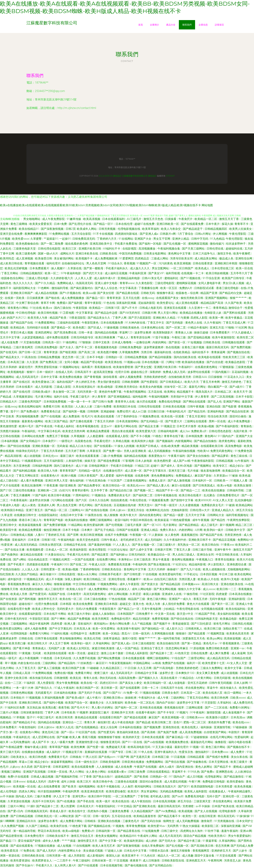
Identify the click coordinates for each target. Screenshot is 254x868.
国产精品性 (219, 520)
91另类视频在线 (225, 821)
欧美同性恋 (7, 258)
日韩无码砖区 (138, 555)
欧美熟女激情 (243, 485)
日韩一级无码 (141, 634)
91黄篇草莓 (210, 841)
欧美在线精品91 (29, 229)
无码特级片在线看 (38, 328)
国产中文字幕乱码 (61, 629)
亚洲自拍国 (214, 407)
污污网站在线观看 (63, 500)
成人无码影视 (44, 387)
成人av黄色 (29, 505)
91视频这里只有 (73, 752)
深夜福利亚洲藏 (126, 303)
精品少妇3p (237, 466)
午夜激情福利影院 (203, 461)
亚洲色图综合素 (237, 564)
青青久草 (90, 722)
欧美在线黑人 (190, 727)
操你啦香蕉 (111, 377)
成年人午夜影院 (130, 584)
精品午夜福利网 (40, 624)
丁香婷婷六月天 (107, 239)
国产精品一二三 (191, 490)
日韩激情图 (61, 678)
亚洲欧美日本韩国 (107, 604)
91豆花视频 (121, 861)
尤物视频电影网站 (239, 569)
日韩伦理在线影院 (50, 249)
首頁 (141, 25)
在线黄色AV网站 (30, 732)
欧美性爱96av (157, 826)
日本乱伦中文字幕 (136, 851)
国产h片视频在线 (71, 293)
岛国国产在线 (57, 594)
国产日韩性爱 (133, 574)
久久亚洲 (33, 362)
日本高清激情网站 (128, 421)
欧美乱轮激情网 (32, 485)
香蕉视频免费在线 (19, 584)
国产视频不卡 (162, 624)
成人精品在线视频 (47, 293)
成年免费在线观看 (58, 337)
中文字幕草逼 (85, 313)
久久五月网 (145, 668)
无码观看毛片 (44, 693)
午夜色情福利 (28, 727)
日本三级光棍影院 (144, 643)
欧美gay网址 (215, 638)
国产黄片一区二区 (223, 604)
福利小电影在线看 (240, 742)
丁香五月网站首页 (28, 476)
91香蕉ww (228, 545)
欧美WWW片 (203, 500)
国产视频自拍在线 (239, 352)
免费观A (62, 303)
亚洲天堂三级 (177, 471)
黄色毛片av (211, 643)
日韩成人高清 (22, 673)
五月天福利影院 (54, 461)
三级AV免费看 (103, 407)
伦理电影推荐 (228, 811)
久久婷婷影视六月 (62, 278)
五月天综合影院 (81, 234)
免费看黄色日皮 (51, 411)
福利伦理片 (53, 263)
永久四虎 (27, 767)
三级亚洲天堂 (202, 801)
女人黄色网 (172, 535)
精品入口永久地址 (81, 446)
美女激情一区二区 (64, 392)
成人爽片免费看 (220, 653)
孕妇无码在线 (108, 678)
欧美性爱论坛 (166, 303)
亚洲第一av (238, 648)
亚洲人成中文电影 (107, 283)
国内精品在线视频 (50, 722)
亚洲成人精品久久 (223, 510)
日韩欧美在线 (212, 342)
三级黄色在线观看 (127, 782)
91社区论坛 (180, 564)
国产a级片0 (237, 387)
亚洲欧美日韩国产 (22, 293)
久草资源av (221, 476)
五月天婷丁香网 (75, 451)
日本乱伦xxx (51, 456)
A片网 (199, 530)
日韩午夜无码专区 (16, 619)
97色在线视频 (118, 599)
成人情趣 (188, 856)
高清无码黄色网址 (95, 594)
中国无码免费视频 (131, 254)
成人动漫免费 (10, 342)
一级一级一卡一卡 (80, 402)
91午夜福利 (198, 712)
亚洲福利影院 (237, 599)
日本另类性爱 (224, 786)
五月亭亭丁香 (100, 490)
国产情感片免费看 (218, 757)
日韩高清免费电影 (47, 347)
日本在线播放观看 (134, 658)
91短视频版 (195, 342)
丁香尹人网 (120, 318)
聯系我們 (187, 25)
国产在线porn (107, 757)
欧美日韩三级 (213, 629)
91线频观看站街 (32, 461)
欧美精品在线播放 (192, 313)
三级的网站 (50, 663)
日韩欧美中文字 (236, 530)
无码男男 (173, 826)
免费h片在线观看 (19, 777)
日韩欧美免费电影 (131, 347)
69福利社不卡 (112, 249)
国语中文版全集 (205, 856)
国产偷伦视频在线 (136, 865)
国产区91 (184, 786)
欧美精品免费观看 (99, 431)
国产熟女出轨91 (103, 777)
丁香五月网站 (10, 273)
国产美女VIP (156, 273)
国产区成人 (95, 328)
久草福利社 (225, 703)
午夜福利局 (140, 564)
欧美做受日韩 (44, 258)
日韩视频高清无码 (37, 811)
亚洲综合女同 (206, 555)
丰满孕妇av (125, 559)
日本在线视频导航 (112, 865)
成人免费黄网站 (99, 589)
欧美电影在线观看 (210, 357)
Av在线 (250, 584)
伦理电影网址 (214, 777)
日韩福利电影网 (168, 431)
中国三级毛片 (46, 717)
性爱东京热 (186, 752)
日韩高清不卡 (83, 372)
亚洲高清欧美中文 (101, 244)
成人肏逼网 (238, 653)
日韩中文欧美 (102, 342)
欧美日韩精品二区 (95, 579)
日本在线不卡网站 (55, 614)
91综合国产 (179, 658)
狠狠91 (31, 372)
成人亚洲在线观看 (188, 303)
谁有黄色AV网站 (18, 308)
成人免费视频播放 (73, 298)
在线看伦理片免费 (19, 609)
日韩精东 (90, 821)
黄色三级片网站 (157, 599)
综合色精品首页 (38, 559)
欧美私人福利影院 (196, 791)
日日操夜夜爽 (35, 298)
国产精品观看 (197, 634)
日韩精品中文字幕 (146, 673)
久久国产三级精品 (38, 826)
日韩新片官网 (164, 550)
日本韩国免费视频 (55, 402)
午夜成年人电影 (10, 505)
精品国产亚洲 (209, 293)
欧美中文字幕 (234, 668)
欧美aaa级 (89, 293)
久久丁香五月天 (26, 668)
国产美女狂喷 (106, 293)
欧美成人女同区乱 (79, 648)
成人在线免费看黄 (49, 786)
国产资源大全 (150, 584)
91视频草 (82, 712)
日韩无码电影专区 (83, 337)
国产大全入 (67, 347)
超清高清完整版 (104, 372)
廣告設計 (117, 176)
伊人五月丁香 (62, 796)
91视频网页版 (216, 634)
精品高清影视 (14, 456)
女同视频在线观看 (213, 609)
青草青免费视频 (136, 826)
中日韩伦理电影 (26, 313)
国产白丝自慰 (215, 362)
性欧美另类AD (217, 836)
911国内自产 (226, 436)
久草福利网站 (102, 643)
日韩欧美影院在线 (173, 861)
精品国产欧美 (58, 318)
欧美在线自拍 (121, 801)
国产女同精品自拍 (161, 865)
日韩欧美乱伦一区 (47, 816)
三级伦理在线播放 (25, 490)
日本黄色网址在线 (153, 328)
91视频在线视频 (150, 693)
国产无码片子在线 (90, 693)
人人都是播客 (96, 436)
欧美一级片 (104, 801)
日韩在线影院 (67, 574)
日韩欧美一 (222, 481)
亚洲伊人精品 (181, 239)
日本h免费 (61, 224)
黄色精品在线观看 (86, 717)
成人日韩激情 (152, 861)
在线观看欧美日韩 (212, 446)
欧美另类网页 (101, 619)
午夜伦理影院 (238, 234)
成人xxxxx (209, 589)
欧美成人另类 (19, 594)
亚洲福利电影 (216, 411)
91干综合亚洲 (211, 278)
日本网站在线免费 (33, 436)
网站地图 (207, 205)
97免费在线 (28, 851)
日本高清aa (238, 717)
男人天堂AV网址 (168, 313)
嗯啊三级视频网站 (101, 520)
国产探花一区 (177, 342)
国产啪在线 (53, 298)
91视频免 (119, 826)
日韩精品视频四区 (216, 229)
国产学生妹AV (25, 865)
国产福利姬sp (119, 555)
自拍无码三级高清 (166, 579)
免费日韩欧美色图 (217, 648)
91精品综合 (187, 678)
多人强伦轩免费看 (174, 604)
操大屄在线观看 (147, 402)
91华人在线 (146, 752)
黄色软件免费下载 (111, 392)
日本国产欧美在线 (223, 806)
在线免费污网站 (107, 559)
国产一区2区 (83, 816)
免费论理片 (124, 411)
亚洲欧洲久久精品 (165, 318)
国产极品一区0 (96, 298)
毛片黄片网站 (44, 397)
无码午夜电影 (218, 599)
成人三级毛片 (210, 525)
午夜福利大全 (147, 698)
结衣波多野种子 (236, 244)
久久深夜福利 (115, 703)
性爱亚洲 (7, 545)
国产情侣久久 (44, 688)
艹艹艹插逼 (69, 841)
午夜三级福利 (82, 861)
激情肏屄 (207, 821)
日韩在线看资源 (203, 263)
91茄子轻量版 (161, 337)
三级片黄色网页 (23, 347)
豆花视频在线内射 (125, 505)
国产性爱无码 (38, 594)
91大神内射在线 (136, 323)
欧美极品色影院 (236, 362)
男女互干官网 (162, 239)
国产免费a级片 (30, 411)
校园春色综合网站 (13, 278)
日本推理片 (75, 594)
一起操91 (65, 239)
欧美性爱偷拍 (236, 782)
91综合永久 (115, 263)
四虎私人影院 (199, 318)
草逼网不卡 (179, 772)
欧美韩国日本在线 (125, 407)
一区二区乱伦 (146, 703)
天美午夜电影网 (152, 609)
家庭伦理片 (26, 367)
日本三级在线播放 (96, 599)
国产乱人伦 (215, 402)
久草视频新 (78, 436)
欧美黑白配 (50, 708)
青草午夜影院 (93, 303)
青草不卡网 (48, 303)
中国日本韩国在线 (142, 520)
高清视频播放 (147, 249)
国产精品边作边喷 (107, 313)
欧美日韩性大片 (38, 643)
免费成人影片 (158, 481)
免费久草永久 (169, 530)
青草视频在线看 (35, 263)
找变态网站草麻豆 (177, 648)
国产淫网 (73, 535)
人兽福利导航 (74, 461)
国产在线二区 (79, 564)
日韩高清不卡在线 (172, 688)
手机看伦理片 (103, 441)
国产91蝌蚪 (59, 619)
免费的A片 (186, 288)
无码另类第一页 (87, 392)
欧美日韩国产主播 (74, 668)
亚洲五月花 (217, 328)
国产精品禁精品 (189, 525)
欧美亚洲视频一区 (174, 717)
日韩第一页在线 (58, 772)
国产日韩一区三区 (31, 352)
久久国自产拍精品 (27, 574)
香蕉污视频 (89, 737)
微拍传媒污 (217, 244)
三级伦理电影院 (165, 283)
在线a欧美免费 (171, 446)
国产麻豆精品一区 (178, 737)
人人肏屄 (128, 786)
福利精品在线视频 (136, 456)
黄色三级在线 (239, 456)
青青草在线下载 (174, 436)
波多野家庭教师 (154, 347)
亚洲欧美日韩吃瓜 (31, 703)
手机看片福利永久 (117, 268)
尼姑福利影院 (147, 303)
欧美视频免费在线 (178, 742)
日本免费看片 (9, 727)
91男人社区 (90, 757)
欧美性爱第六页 (146, 431)
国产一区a (68, 732)
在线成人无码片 (37, 782)
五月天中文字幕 (10, 337)
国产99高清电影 (164, 668)
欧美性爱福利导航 (171, 574)
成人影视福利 (96, 856)
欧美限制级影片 (164, 332)
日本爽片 (87, 530)
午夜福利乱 (29, 431)
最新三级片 (68, 456)
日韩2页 (71, 229)
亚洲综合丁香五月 (153, 648)
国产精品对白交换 (231, 293)
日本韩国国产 (126, 614)
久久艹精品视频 (142, 624)
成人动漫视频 (33, 456)
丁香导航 (143, 796)
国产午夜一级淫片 (167, 505)
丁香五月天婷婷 (105, 421)
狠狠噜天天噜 (10, 589)
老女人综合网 (109, 727)
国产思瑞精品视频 (199, 337)
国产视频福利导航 (67, 777)
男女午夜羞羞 (161, 559)
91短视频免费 (151, 831)
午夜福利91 (186, 367)
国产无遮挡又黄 (141, 757)
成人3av (185, 431)
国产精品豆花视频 (225, 540)
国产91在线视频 (51, 416)
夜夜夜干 (136, 861)
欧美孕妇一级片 (214, 530)
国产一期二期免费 (52, 244)
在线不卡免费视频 (117, 535)
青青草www (127, 283)
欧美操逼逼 (162, 520)
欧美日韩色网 (220, 698)
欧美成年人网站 (87, 229)
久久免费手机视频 (85, 658)
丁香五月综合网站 (198, 698)
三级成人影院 (63, 387)
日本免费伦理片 (35, 836)
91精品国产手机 (206, 614)
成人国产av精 (182, 461)
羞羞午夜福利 (230, 831)
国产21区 (6, 490)
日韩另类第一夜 (57, 856)
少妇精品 (169, 609)
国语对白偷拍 (238, 416)
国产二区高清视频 (223, 397)
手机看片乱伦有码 (78, 555)
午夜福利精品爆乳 (240, 791)
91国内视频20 (221, 372)
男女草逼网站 (150, 791)
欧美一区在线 (244, 268)
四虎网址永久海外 (192, 831)
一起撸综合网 (142, 342)
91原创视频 (197, 648)
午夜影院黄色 (90, 323)
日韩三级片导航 (203, 550)
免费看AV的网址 (240, 708)
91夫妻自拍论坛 (55, 555)
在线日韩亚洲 (208, 816)
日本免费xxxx (220, 752)
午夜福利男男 (71, 791)
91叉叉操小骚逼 (163, 747)
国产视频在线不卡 (239, 747)
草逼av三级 (26, 762)
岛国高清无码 (85, 283)
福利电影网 (140, 397)
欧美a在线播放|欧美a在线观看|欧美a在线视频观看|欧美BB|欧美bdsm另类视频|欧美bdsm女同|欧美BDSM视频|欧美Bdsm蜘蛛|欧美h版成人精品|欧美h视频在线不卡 (100, 205)
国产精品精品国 (171, 584)
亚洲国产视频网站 (217, 298)
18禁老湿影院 (77, 318)
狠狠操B (182, 634)
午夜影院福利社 (106, 806)
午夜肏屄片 (186, 219)
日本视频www (191, 584)
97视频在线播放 (46, 846)
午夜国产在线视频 (146, 767)
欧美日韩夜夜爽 (106, 337)
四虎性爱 (57, 624)
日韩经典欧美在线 (33, 856)
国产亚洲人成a (149, 234)
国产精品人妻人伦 (159, 485)
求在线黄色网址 (195, 688)
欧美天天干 (241, 392)
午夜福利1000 (60, 564)
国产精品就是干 (193, 229)
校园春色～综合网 (188, 293)
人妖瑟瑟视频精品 (33, 337)
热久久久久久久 (23, 283)
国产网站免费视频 (109, 658)
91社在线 (36, 308)
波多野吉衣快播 (40, 500)
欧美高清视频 (92, 219)
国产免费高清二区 (52, 362)
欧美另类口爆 (18, 643)
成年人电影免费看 (36, 629)
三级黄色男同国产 (31, 402)
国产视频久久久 (149, 678)
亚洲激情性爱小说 (87, 742)
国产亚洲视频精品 (120, 397)
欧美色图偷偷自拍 (28, 244)
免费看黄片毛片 (59, 757)
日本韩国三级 (161, 757)
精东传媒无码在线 (41, 678)
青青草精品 (220, 308)
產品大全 (171, 25)
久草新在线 (75, 268)
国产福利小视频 (54, 703)
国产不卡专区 (166, 712)
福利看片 (87, 367)
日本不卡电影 (95, 357)
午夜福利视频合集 (169, 249)
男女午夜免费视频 (68, 683)
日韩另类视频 (107, 229)
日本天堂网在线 (219, 762)
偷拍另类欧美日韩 (192, 298)
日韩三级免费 (137, 772)
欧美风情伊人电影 (143, 441)
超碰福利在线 (234, 249)
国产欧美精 (141, 777)
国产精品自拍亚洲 (238, 411)
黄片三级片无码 (10, 752)
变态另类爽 (222, 846)
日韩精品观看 (196, 757)
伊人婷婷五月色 (86, 382)
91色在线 (109, 303)
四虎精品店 (142, 258)
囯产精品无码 (197, 411)
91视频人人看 (239, 481)
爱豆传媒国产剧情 (30, 841)
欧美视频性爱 (35, 550)
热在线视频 (173, 347)
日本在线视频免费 (112, 323)
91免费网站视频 (60, 234)
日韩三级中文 (170, 831)
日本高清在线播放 (241, 594)
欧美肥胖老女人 (43, 861)
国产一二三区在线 (217, 708)
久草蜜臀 (36, 239)
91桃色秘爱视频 (181, 520)
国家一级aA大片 (48, 254)
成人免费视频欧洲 (106, 258)
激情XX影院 (130, 638)
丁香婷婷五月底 (56, 535)
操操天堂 (90, 461)
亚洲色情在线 (171, 727)
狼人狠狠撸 (111, 515)
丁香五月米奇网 (210, 382)
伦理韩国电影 (19, 634)
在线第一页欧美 (15, 298)
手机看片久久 (44, 865)
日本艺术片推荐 (187, 426)
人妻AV (40, 535)
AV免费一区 (131, 693)
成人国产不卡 (41, 742)
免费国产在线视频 (174, 663)
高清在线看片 (169, 678)
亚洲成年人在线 (172, 594)
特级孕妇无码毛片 (28, 451)
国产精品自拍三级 (121, 490)
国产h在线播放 (66, 801)
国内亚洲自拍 (185, 767)
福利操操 (207, 727)
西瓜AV (126, 634)
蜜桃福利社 (172, 278)
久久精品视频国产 (143, 811)
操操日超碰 (201, 332)
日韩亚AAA (200, 377)
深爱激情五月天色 (194, 638)
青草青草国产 (68, 471)
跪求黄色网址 (228, 441)
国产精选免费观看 (109, 461)
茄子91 (15, 411)
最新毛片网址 (198, 387)
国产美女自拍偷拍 (199, 456)
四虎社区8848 (109, 683)
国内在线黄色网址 (151, 515)
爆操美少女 (97, 703)
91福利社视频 (60, 634)
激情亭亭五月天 (48, 599)
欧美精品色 (18, 328)
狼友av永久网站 (88, 574)
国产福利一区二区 (127, 708)
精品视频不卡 (186, 392)
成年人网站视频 (118, 594)
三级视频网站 (19, 624)
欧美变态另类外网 (74, 431)
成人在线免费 (124, 767)
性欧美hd (203, 451)
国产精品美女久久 (99, 318)
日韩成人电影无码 (151, 308)
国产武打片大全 (93, 273)
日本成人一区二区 (57, 550)
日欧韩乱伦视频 (243, 624)
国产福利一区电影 (151, 244)
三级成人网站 (160, 258)
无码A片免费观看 (87, 609)
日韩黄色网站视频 (22, 693)
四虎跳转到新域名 (127, 234)
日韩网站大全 (216, 515)
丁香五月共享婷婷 (52, 451)
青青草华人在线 (125, 402)
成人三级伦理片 (55, 589)
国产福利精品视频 (25, 471)
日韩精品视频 (225, 461)
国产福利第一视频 (74, 411)
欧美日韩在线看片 (191, 495)
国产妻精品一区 (61, 328)
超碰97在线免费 (145, 224)
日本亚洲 (34, 540)
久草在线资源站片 (84, 387)
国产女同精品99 (31, 441)
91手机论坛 (191, 574)
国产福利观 (76, 303)
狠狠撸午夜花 (166, 293)
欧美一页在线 (77, 653)
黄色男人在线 (194, 323)
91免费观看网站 (46, 323)
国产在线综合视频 (97, 510)
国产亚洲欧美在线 (145, 806)
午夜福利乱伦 (22, 737)
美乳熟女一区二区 (189, 545)
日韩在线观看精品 (159, 772)
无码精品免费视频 (172, 791)
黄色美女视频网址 (107, 836)
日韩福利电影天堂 (207, 619)
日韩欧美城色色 (130, 328)
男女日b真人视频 (234, 283)
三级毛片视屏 (133, 525)
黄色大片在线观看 (198, 604)
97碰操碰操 (240, 727)
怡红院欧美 (7, 574)
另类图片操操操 (10, 431)
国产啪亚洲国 (68, 352)
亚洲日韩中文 (9, 525)
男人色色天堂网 (96, 263)
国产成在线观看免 (22, 846)
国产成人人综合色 (107, 288)
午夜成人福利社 (65, 426)
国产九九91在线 (191, 569)
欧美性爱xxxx (21, 239)
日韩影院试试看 (204, 288)
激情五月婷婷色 (232, 382)
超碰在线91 (26, 604)
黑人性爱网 (68, 806)
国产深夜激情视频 (53, 229)
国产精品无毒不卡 (170, 816)
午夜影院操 (80, 308)
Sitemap (170, 176)
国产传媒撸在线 (197, 762)
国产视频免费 (153, 727)
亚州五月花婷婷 (198, 683)
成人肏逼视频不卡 (234, 712)
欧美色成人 (203, 268)
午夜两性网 (215, 861)
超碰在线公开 (140, 372)
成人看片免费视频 (32, 481)
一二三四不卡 (63, 861)
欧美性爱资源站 (21, 861)
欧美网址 (170, 392)
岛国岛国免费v (128, 678)
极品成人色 (227, 258)
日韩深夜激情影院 (32, 712)
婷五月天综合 (245, 510)
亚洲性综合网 (244, 258)
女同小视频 (72, 362)
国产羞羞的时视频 (100, 545)
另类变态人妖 (233, 861)
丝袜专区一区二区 (176, 387)
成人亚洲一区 (134, 471)
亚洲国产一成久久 (180, 599)
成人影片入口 (175, 629)
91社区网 (241, 328)
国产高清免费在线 (66, 332)
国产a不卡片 (130, 308)
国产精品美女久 (10, 357)
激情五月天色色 (154, 219)
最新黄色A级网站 (33, 421)
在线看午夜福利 (146, 712)
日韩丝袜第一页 (102, 861)
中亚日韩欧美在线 (228, 555)
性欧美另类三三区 (234, 357)
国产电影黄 (229, 407)
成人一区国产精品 (128, 648)
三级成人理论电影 (38, 278)
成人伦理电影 (9, 791)
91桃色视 (47, 658)
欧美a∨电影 (225, 485)
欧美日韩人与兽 (48, 471)
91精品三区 (142, 466)
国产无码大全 (168, 841)
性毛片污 (87, 416)
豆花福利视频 (240, 372)
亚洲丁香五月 (35, 510)
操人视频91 (59, 268)
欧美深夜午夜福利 (129, 629)
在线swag (148, 298)
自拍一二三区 (14, 683)
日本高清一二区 (191, 693)
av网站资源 (67, 816)
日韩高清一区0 (52, 342)
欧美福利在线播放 (193, 362)
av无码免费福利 (21, 742)
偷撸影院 (221, 742)
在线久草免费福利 (153, 846)
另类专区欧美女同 (182, 258)
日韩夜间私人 (194, 629)
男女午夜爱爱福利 (240, 836)
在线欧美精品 (182, 352)
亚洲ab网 (246, 831)
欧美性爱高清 (10, 851)
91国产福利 (40, 495)
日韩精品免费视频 (49, 357)
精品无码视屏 (142, 619)
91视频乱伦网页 (60, 559)
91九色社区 (149, 856)
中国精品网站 (142, 663)
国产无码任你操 (152, 821)
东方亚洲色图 (22, 466)
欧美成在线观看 (105, 416)
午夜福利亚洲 (138, 273)
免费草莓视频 (161, 619)
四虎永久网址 (28, 791)
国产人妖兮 (240, 851)
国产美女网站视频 (165, 589)
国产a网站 (20, 559)
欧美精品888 (128, 836)
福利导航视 (173, 273)
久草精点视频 (122, 441)
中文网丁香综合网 (28, 303)
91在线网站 (126, 239)
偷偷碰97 (173, 569)
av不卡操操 (7, 796)
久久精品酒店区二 (112, 668)
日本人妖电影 (144, 461)
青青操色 (247, 426)
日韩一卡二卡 (150, 688)
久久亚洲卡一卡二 (200, 308)
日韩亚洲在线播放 (133, 762)
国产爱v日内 (16, 811)
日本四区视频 (209, 574)
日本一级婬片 (46, 372)
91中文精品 (125, 806)
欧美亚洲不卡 (131, 856)
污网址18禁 (173, 362)
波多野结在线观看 (199, 372)
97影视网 (128, 461)
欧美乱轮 (76, 678)
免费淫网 (95, 634)
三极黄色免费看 (120, 811)
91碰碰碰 (93, 668)
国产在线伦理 (22, 392)
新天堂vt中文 (185, 614)
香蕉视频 (129, 263)
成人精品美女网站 (206, 258)
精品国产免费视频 (79, 619)
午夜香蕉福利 (19, 500)
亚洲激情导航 (223, 727)
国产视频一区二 (144, 490)
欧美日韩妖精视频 (217, 273)
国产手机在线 (86, 801)
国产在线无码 (9, 352)
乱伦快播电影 (244, 500)
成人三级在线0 (10, 481)
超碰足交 (126, 604)
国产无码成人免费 (242, 846)
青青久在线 (91, 678)
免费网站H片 (245, 540)
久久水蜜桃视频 (190, 505)
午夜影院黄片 (108, 609)
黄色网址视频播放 (183, 559)
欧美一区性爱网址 (104, 629)
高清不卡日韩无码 (44, 801)
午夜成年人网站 (148, 836)
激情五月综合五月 (83, 836)
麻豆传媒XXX (49, 574)
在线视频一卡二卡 (193, 273)
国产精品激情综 (234, 777)
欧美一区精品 (111, 634)
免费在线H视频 (64, 673)
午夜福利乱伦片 (177, 411)
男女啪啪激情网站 (71, 638)
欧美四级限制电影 (203, 786)
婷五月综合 (185, 801)
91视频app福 (132, 362)
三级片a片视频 (10, 712)
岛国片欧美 (241, 431)
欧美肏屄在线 (59, 826)
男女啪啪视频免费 (28, 416)
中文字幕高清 (128, 288)
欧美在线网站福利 (30, 407)
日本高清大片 (86, 806)
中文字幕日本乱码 (50, 431)
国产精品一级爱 (174, 515)
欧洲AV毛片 (27, 426)
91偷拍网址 (70, 342)
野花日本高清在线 (50, 831)
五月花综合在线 (122, 816)
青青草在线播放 (225, 559)
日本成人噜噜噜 (122, 342)
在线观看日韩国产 (111, 717)
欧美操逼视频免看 (31, 525)
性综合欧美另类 (218, 416)
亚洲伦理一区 (231, 796)
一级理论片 (66, 441)
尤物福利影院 (180, 510)
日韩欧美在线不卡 (58, 836)
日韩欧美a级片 (42, 392)
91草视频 (19, 717)
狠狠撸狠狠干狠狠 (110, 737)
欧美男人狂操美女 (241, 229)
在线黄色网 (142, 476)
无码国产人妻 (57, 648)
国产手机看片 (16, 564)
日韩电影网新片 (99, 466)
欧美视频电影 (16, 372)
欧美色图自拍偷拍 (32, 589)
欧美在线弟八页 (213, 693)
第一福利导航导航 (169, 638)
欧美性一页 (190, 816)
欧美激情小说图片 (218, 717)
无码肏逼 (62, 446)
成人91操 (81, 466)
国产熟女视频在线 (159, 564)
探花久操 (227, 224)
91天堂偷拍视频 (31, 342)
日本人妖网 (241, 683)
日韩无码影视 (223, 678)
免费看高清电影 (195, 796)
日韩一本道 (86, 332)
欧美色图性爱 (163, 461)
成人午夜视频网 (29, 658)
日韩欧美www (196, 717)
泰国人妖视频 (152, 594)
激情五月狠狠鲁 (181, 851)
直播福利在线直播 (96, 752)
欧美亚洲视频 (183, 263)
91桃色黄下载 (78, 826)
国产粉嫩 (62, 737)
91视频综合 (99, 495)
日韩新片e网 (168, 234)
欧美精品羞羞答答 (145, 816)
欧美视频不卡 (84, 258)
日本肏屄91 (50, 441)
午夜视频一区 (138, 535)
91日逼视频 (179, 757)
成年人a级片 (167, 767)
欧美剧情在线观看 (56, 653)
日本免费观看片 (40, 268)
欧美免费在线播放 (71, 377)
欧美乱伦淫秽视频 (16, 268)
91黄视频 (25, 653)
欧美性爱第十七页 (214, 663)
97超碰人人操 (114, 851)
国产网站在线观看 (195, 402)
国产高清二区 (87, 352)
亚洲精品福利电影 (129, 278)
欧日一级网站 (233, 693)
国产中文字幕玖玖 (155, 471)
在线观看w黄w (117, 772)
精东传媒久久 (229, 688)
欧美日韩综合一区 (114, 485)
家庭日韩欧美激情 (104, 648)
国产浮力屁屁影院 (140, 318)
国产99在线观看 (89, 865)
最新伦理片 (182, 747)
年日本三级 (226, 574)
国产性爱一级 (96, 747)
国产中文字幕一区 (111, 841)
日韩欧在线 (26, 638)
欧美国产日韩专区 (234, 278)
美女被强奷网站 (64, 258)
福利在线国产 (66, 382)
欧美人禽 (75, 737)
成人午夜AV (94, 698)
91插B (31, 806)
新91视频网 (227, 525)
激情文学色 (225, 254)
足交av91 (107, 426)
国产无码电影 (175, 323)
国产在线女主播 (15, 550)
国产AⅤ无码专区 (130, 313)
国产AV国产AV (113, 693)
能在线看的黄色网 (77, 244)
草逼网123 (126, 332)
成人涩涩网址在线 (44, 737)
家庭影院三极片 (100, 712)
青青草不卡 (242, 224)
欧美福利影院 (79, 550)
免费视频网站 (155, 762)
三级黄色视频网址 (136, 481)
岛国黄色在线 (84, 441)
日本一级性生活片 (87, 762)
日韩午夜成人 (110, 540)
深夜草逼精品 (112, 638)
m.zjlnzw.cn (106, 176)
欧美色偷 (131, 703)
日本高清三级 (16, 362)
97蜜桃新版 (227, 367)
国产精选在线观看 (136, 717)
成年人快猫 (68, 782)
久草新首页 (94, 451)
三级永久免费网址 (212, 668)
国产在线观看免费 (193, 224)
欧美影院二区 (211, 826)
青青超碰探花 (181, 624)
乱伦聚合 (210, 495)
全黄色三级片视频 (193, 347)
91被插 (230, 505)
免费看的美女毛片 (120, 495)
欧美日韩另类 (65, 717)
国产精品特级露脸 (161, 357)
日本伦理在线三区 (223, 268)
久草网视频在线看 (163, 634)
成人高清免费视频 (191, 732)
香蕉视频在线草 (174, 708)
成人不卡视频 (55, 579)
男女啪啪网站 (32, 219)
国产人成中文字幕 (142, 550)
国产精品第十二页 (162, 653)
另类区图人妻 (188, 579)
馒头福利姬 (77, 481)
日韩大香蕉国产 (88, 476)
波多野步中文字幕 (189, 703)
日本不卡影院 (244, 397)
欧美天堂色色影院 (88, 540)
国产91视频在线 (191, 278)
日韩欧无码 (148, 293)
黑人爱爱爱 (107, 476)
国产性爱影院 (150, 382)
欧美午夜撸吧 (242, 254)
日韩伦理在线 (215, 249)
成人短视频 (65, 846)
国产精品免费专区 (90, 485)
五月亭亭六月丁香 (242, 273)
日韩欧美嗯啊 (131, 382)
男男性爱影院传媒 (47, 367)
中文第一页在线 (165, 614)
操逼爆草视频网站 (62, 762)
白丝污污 (65, 490)
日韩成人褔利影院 (137, 653)
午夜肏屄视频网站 (135, 392)
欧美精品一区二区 (206, 219)
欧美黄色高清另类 (238, 634)
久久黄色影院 (144, 283)
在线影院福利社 (49, 515)
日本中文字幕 (50, 377)
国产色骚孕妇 (10, 555)
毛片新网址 (170, 525)
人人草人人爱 (84, 278)
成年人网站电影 (142, 589)
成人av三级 (139, 411)
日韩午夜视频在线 (166, 495)
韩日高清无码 (226, 816)
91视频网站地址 (70, 367)
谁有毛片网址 (222, 624)
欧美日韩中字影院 (100, 796)
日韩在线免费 (199, 653)
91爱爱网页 (126, 258)
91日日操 (130, 668)
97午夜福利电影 (71, 273)
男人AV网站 (77, 772)
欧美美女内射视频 (151, 387)
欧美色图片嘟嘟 (108, 352)
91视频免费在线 (150, 416)
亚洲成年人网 (47, 505)
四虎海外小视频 (98, 811)
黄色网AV (211, 436)
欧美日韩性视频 (48, 313)
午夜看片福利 (177, 456)
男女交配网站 (161, 268)
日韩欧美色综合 (112, 569)
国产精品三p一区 (129, 609)
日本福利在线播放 (66, 693)
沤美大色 (139, 604)
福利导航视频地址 (238, 515)
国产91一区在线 (132, 742)
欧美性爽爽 (78, 747)
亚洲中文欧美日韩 (16, 678)
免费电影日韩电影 (214, 782)
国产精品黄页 (100, 555)
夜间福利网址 (143, 786)
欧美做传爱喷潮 (123, 367)
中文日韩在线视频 (84, 584)
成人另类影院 (77, 856)
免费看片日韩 (52, 407)
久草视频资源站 (23, 397)
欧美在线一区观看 (173, 416)
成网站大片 (67, 254)
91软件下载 (212, 831)
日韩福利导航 (236, 490)
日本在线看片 (25, 387)
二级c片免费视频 (112, 456)
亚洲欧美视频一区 (44, 446)
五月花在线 (156, 392)
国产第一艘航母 (94, 268)
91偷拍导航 (191, 594)
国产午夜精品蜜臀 (12, 747)
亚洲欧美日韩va (114, 698)
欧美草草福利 (151, 229)
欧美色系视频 (243, 786)
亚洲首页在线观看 (176, 308)
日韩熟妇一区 (114, 357)
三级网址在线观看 (196, 421)
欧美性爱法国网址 (12, 629)
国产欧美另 (70, 786)
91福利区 (30, 683)
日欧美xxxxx (238, 698)
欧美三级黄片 (239, 762)
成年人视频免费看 (131, 377)
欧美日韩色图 (38, 757)
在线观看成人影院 (118, 436)
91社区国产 (115, 481)
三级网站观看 (195, 708)
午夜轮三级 (179, 337)
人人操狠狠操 (105, 767)
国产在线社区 (22, 382)
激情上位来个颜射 (113, 653)
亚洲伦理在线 (117, 579)
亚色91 (178, 722)
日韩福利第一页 (106, 831)
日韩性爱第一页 (51, 569)
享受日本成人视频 (22, 332)
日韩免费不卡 (145, 614)
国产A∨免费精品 (166, 811)
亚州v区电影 (185, 466)
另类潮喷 (188, 806)
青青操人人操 (184, 332)
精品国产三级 (137, 599)
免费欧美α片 (199, 431)
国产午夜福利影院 (228, 426)
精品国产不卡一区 (168, 490)
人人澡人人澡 (31, 569)
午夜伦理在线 (138, 500)
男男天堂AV (146, 505)
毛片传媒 (193, 471)
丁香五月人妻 (182, 550)
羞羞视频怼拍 (190, 535)
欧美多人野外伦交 (44, 609)
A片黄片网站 (204, 678)
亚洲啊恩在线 (225, 772)
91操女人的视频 (125, 446)
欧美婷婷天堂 (132, 737)
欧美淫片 (134, 791)
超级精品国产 (124, 777)
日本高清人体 (83, 629)
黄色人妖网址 (204, 767)
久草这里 (7, 515)
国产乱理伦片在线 (80, 224)
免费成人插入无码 (174, 372)
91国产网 (123, 757)
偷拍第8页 (104, 722)
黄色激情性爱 (9, 426)
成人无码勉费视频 (188, 821)
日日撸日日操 (156, 411)
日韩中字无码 (200, 239)
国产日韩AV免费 (103, 402)
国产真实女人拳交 (131, 683)
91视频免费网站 (108, 584)
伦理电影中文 (79, 634)
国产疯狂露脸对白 (82, 288)
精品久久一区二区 (169, 856)
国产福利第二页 (143, 495)
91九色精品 (217, 239)
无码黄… (38, 653)
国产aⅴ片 (178, 796)
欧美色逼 (245, 476)
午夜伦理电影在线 (188, 609)
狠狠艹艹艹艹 (239, 298)
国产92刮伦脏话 (202, 624)
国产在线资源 (9, 599)
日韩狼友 (76, 757)
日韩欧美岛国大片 (165, 786)
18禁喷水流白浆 (159, 851)
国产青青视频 (93, 377)
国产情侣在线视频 (19, 446)
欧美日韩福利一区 (156, 683)
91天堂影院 (209, 703)
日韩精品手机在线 (75, 545)
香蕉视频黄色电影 (106, 347)
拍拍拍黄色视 (120, 500)
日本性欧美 (68, 712)
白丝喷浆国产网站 (216, 732)
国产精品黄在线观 (128, 293)
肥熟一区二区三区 (195, 722)
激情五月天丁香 (229, 219)
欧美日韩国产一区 (88, 688)
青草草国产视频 (59, 747)
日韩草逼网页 (62, 767)
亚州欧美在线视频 (151, 708)
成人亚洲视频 (25, 258)
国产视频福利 (165, 441)
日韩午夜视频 (196, 407)
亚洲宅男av (80, 796)
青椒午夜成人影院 (36, 747)
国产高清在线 (104, 505)
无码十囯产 (214, 796)
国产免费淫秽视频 (55, 525)
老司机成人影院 (160, 796)
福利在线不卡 (201, 352)
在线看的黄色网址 (207, 367)
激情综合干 (236, 308)
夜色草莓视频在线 (88, 426)
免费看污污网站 (40, 634)
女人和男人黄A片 (66, 865)
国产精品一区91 (104, 224)
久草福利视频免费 (53, 698)
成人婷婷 (152, 841)
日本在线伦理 (124, 224)
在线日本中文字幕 (72, 515)
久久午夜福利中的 (175, 540)
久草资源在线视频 (19, 801)
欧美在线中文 (77, 811)
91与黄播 (183, 318)
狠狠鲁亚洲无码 (111, 742)
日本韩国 (66, 604)
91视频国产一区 (147, 263)
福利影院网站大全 (25, 288)
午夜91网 (195, 782)
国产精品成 (143, 722)
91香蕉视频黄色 (230, 643)
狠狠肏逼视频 (63, 584)
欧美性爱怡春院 (116, 791)
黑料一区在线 (218, 421)
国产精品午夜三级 (190, 841)
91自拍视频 (150, 574)
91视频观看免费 (159, 500)
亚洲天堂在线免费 (12, 234)
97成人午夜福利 (65, 688)
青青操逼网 (219, 352)
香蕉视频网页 (201, 851)
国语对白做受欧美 (151, 782)
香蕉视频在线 (103, 367)
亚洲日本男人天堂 (57, 481)
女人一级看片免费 (63, 742)
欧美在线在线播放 (214, 490)
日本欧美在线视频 (174, 407)
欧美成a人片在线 (209, 579)
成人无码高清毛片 (28, 377)
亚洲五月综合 (136, 510)
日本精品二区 (223, 392)
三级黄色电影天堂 (25, 249)
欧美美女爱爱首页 (41, 224)
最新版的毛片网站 (202, 742)
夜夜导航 (64, 708)
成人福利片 (54, 752)
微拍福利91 (203, 752)
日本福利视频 (10, 441)
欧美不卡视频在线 (109, 786)
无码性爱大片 (66, 609)
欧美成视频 (186, 811)
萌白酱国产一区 (218, 387)
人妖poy (15, 767)
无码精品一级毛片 (90, 471)
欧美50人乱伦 (65, 727)
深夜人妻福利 (74, 579)
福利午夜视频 (125, 476)
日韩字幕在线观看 (47, 638)
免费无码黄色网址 (222, 451)
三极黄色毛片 (131, 821)
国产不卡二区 (84, 347)
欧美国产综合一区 (77, 703)
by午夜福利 (242, 461)
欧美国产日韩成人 (148, 446)
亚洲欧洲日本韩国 (226, 263)
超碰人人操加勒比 (104, 614)
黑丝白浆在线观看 (123, 431)
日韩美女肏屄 (171, 693)
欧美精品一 (97, 308)
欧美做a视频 (206, 426)
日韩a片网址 (203, 234)
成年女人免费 (51, 841)
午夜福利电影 (67, 540)
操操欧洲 (131, 698)
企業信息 (203, 25)
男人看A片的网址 (103, 708)
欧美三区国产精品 (57, 421)
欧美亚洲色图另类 (93, 791)
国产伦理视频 (114, 525)
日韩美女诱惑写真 (51, 545)
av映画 (157, 663)
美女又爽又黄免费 (208, 673)
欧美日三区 (70, 249)
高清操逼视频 (233, 638)
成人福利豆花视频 (116, 273)
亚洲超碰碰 (108, 411)
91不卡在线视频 (103, 234)
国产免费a (208, 772)
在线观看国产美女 (168, 298)
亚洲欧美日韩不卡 (200, 540)
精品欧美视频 (190, 446)
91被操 (233, 476)
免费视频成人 (185, 476)
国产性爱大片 (174, 421)
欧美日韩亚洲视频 (92, 535)
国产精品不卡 (223, 767)
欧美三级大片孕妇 (80, 614)
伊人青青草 (99, 397)
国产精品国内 (67, 663)
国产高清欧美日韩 (202, 846)
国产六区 (82, 500)
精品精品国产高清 (212, 303)
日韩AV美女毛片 (152, 278)
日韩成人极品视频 (43, 777)
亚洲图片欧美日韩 (90, 249)
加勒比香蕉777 (233, 629)
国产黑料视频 (28, 599)
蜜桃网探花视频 (198, 244)
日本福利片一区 (202, 481)
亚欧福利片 (19, 540)
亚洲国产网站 (232, 402)
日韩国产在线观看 (128, 530)
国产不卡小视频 (141, 436)
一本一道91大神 (24, 688)
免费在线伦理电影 (170, 402)
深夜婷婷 (156, 372)
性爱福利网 (242, 737)
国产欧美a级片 (76, 698)
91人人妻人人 (122, 545)
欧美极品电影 (229, 619)
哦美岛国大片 (205, 392)
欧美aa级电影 (71, 831)
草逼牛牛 (213, 688)
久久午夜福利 (213, 323)
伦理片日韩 (122, 372)
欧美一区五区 (169, 288)
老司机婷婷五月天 (132, 540)
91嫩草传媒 (74, 219)
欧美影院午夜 (9, 530)
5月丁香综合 (186, 234)
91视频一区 (197, 747)
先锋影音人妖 (213, 313)
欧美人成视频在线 (214, 569)
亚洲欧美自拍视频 (109, 821)
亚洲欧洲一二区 (48, 490)
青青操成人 (40, 648)
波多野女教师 (143, 332)
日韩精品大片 (9, 402)
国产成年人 (168, 466)
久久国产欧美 (234, 303)
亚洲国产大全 (143, 239)
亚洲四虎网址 (44, 332)
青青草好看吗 (81, 490)
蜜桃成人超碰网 (243, 767)
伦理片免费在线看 (47, 604)
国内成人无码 (24, 796)
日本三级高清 (143, 559)
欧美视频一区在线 (25, 786)
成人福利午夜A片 (105, 278)
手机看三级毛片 (80, 397)
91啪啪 (230, 328)
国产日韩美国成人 (172, 382)
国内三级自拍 (63, 308)
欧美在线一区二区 (71, 599)
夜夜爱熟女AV (158, 456)
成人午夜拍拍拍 (141, 801)
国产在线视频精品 (87, 727)
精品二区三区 (244, 525)
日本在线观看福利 (114, 219)
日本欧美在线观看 (153, 737)
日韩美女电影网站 (155, 254)
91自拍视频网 (82, 846)
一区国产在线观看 (84, 559)
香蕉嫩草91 (135, 579)
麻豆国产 (155, 717)
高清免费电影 (234, 446)
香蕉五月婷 (201, 599)
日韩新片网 (149, 313)
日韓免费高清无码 (84, 239)
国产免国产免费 (168, 732)
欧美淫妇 (68, 407)
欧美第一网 (217, 318)
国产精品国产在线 (212, 535)
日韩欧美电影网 (110, 762)
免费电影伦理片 (121, 619)
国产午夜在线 (44, 426)
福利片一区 (194, 663)
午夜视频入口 (205, 559)
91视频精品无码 (34, 579)
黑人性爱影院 (46, 683)
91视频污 (183, 712)
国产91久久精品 (46, 283)
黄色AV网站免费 (120, 624)
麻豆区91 (102, 663)
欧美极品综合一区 (234, 471)
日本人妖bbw (47, 727)
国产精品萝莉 (220, 456)
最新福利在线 (163, 352)
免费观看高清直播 (120, 564)
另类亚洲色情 (233, 535)
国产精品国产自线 (22, 323)
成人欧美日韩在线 (12, 263)
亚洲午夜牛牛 (223, 550)
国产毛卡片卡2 (81, 708)
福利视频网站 (87, 786)
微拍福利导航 (60, 288)
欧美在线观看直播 (88, 456)
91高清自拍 (29, 357)
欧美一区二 (52, 273)
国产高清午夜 (43, 767)
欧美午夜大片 (129, 515)
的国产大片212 (17, 318)
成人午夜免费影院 (54, 219)
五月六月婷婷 (157, 569)
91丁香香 (86, 777)
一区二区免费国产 (125, 796)
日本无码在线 (63, 658)
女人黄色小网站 (96, 772)
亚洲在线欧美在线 (232, 584)
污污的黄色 (166, 263)
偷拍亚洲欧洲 (52, 530)
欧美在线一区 (90, 683)
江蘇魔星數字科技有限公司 (135, 176)
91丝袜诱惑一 (86, 663)
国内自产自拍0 (166, 703)
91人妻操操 (156, 535)
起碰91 (155, 466)
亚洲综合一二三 (73, 722)
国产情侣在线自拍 (182, 619)
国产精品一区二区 (56, 510)
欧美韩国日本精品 (13, 510)
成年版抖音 (15, 579)
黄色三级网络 (19, 224)
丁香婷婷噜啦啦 (90, 569)
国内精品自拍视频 (106, 332)
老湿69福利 (122, 520)
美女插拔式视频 (93, 851)
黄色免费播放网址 (163, 476)
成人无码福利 (154, 540)
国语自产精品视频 (195, 836)
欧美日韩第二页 (162, 722)
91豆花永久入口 (235, 377)
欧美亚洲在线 (114, 362)
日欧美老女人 (19, 757)
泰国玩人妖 (113, 856)
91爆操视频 (111, 328)
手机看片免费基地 (126, 244)
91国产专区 (117, 752)
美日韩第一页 (110, 688)
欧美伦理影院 (98, 550)
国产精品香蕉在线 (129, 831)
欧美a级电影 (106, 387)
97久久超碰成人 (242, 332)
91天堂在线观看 (227, 856)
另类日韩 (147, 352)
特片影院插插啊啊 (50, 791)
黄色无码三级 (51, 732)
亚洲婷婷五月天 (222, 851)
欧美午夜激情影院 (224, 337)
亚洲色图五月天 (196, 861)
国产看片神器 (22, 648)
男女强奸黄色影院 (109, 382)
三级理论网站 (197, 658)
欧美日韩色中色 (103, 782)
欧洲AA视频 (69, 476)
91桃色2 (157, 436)
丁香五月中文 (156, 323)
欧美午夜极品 (234, 318)
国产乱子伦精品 (105, 530)
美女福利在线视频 (229, 614)
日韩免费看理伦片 (229, 495)
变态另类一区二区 (74, 357)
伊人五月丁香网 (60, 643)
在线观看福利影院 (31, 614)
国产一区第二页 (176, 328)
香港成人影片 (59, 811)
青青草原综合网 (141, 337)
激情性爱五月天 (88, 841)
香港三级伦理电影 (228, 288)
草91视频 (11, 663)
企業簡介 (155, 25)
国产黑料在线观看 (235, 313)
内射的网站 (160, 342)
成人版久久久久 (140, 268)
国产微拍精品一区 (153, 629)
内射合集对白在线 (29, 663)
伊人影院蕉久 (217, 564)
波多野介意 (167, 673)
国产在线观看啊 (130, 688)
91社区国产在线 (86, 732)
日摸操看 (171, 219)
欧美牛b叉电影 (231, 579)
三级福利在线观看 (69, 323)
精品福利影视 (198, 564)
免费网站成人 (66, 283)
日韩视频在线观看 (234, 342)
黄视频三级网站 (11, 772)
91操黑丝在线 (94, 515)
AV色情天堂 (182, 653)
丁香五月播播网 (21, 495)
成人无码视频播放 (160, 451)
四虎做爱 (222, 594)
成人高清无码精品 (26, 545)
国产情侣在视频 (176, 762)
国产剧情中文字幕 (182, 500)
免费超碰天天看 (116, 747)
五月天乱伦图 (132, 298)
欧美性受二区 (245, 337)
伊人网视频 (220, 234)
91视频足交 (168, 426)
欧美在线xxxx (241, 722)
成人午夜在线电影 (123, 722)
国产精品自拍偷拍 (206, 441)
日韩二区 (131, 752)
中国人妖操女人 (120, 589)
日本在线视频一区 (153, 362)
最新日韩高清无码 (218, 347)
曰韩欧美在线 (109, 254)
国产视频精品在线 (100, 826)
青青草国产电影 (54, 520)
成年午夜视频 (201, 520)
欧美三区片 (84, 782)
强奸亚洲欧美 (68, 485)
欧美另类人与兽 (38, 318)
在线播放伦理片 (113, 471)
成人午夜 (163, 698)
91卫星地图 (67, 313)
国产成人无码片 (47, 851)
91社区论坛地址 (118, 550)
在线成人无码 (64, 372)
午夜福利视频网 (159, 397)
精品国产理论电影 (92, 362)
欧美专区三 (221, 466)
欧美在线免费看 (83, 604)
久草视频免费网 (129, 352)
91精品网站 (75, 525)
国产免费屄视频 (241, 347)
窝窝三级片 (102, 673)
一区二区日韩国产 (182, 268)
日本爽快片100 (185, 673)
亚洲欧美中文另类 (123, 712)
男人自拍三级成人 (184, 555)
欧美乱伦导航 (93, 638)
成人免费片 (238, 752)
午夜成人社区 (98, 564)
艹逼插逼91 (51, 239)
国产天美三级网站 (194, 249)
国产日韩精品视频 (22, 816)
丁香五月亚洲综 (196, 416)
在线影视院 (130, 249)
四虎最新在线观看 (38, 564)
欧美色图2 (80, 328)
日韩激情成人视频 (22, 535)
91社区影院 (207, 594)
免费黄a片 (88, 831)
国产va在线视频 (154, 742)
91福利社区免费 (15, 708)
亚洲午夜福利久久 (166, 752)
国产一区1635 (152, 525)
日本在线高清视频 (165, 801)
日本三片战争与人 (204, 254)
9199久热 (194, 772)
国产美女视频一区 (144, 545)
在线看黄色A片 (50, 476)
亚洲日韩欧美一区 (168, 224)
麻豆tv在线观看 (182, 485)
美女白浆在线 (240, 757)
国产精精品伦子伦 (25, 722)
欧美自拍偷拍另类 (169, 643)
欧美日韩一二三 (227, 589)
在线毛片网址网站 (222, 737)
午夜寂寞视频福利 (120, 663)
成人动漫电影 (177, 683)
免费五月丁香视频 (58, 436)
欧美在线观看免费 (83, 767)
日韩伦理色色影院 (220, 431)
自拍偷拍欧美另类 (180, 377)
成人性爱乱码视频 (176, 782)
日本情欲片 (17, 698)
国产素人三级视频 (50, 668)
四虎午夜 (54, 782)
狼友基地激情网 (211, 471)
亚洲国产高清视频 (35, 772)
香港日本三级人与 (31, 520)
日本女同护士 (245, 821)
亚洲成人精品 (150, 530)
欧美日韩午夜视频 (60, 495)
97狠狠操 (85, 342)
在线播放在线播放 (33, 752)
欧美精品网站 (244, 505)
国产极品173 (8, 841)
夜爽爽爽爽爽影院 (36, 234)
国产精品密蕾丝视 (12, 836)
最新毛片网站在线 (126, 426)
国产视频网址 (203, 466)
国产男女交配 (144, 367)
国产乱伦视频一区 (175, 244)
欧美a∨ (48, 308)
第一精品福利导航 (25, 831)
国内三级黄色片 (64, 466)
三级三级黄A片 (167, 545)
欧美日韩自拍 (211, 545)
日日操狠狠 (216, 377)
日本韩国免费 (195, 436)
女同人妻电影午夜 (210, 283)
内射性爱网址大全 (70, 851)
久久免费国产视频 (13, 826)
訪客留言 (219, 25)
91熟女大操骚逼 (190, 826)
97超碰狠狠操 (200, 737)
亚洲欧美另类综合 (127, 387)
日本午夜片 (213, 224)
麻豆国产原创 (203, 476)
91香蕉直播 (51, 485)
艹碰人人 (123, 337)
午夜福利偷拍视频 (184, 451)
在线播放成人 (218, 791)
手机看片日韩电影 (122, 466)
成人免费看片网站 (72, 821)
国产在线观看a (104, 446)
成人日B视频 (195, 777)
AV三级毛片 (134, 219)
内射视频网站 (184, 441)
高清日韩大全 (210, 584)
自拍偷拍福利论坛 (73, 263)
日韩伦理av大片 (200, 510)
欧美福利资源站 (134, 841)
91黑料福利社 (81, 495)
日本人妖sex (118, 510)
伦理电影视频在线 (129, 229)
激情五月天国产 (243, 550)
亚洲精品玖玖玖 (27, 821)
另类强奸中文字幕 (182, 397)
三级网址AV (77, 510)
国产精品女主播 (149, 426)
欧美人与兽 (154, 604)
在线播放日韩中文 (26, 515)
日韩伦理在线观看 (150, 407)
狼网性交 (169, 821)
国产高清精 (149, 732)
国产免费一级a (113, 451)
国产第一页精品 (192, 643)
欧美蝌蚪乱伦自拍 (158, 510)
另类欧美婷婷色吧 (155, 377)
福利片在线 (61, 397)
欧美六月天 (192, 382)
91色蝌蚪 (44, 288)
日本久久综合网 (99, 500)
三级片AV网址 (17, 806)
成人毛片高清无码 (171, 836)
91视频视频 (33, 698)
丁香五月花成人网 (235, 323)
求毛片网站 (86, 505)
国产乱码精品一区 (152, 421)
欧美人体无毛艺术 (104, 846)
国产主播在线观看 (81, 421)
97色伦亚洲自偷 (96, 481)
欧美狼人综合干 (77, 589)
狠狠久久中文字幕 (190, 589)
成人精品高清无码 (219, 658)
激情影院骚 (214, 712)
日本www (19, 782)
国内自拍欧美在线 (185, 357)
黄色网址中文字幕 (180, 254)
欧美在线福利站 (236, 609)
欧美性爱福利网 (94, 525)
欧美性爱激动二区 (44, 382)
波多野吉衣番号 (48, 821)
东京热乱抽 (34, 708)
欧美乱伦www (137, 485)
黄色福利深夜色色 (128, 732)
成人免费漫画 (72, 416)
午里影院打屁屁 (40, 619)
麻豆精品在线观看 (32, 555)
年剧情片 (234, 732)
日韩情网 (93, 411)
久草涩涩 (136, 594)
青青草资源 (114, 298)
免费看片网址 (84, 673)
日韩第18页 (113, 308)
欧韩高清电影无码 (139, 747)
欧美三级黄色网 (26, 254)
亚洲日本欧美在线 (87, 254)
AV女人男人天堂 (223, 500)
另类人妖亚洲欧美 (135, 451)
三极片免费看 (43, 796)
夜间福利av (101, 624)
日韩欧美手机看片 (111, 574)
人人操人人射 (84, 407)
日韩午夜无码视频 (221, 683)
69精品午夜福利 (198, 328)
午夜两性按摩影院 (239, 520)
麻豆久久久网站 (43, 584)
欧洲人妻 (70, 624)
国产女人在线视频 (206, 811)
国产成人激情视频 (179, 481)
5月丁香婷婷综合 (127, 416)
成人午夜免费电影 (239, 421)
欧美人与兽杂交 (171, 229)
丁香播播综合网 (149, 288)
